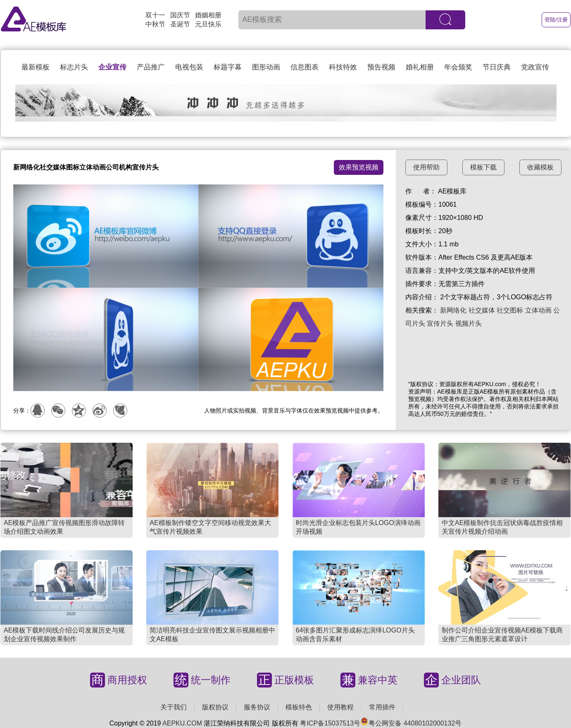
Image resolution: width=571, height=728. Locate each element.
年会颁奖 (458, 67)
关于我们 (174, 707)
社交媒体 (482, 310)
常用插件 (382, 707)
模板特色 (299, 707)
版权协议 (215, 707)
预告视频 (381, 67)
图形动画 (266, 67)
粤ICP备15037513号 (330, 723)
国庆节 (180, 15)
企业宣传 (112, 67)
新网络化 (453, 310)
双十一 (155, 15)
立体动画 (538, 310)
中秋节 (155, 24)
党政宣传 (535, 67)
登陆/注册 (556, 20)
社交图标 (510, 310)
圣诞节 (180, 24)
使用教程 (340, 707)
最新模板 (36, 67)
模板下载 (483, 167)
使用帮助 (426, 167)
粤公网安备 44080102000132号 (411, 723)
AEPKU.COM (182, 723)
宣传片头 (440, 323)
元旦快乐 (208, 24)
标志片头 (74, 67)
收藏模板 (540, 167)
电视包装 (189, 67)
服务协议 (257, 707)
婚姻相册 (208, 15)
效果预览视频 (359, 167)
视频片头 (469, 323)
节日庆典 (497, 67)
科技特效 (343, 67)
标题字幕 (228, 67)
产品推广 (151, 67)
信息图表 (305, 67)
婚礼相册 (420, 67)
